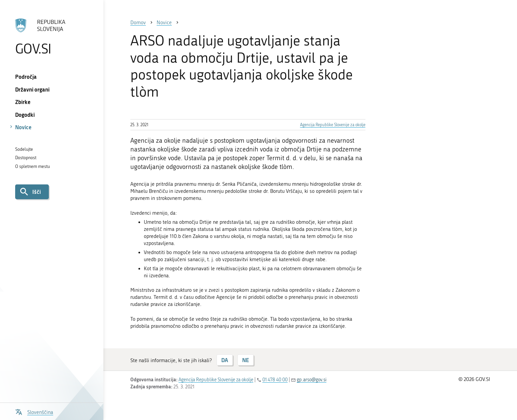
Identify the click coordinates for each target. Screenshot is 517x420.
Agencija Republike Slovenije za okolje (333, 125)
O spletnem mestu (33, 166)
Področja (26, 77)
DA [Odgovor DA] (225, 360)
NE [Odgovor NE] (246, 360)
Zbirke (23, 102)
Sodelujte (24, 149)
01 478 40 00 (275, 380)
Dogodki (25, 115)
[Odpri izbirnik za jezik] (34, 411)
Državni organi (32, 89)
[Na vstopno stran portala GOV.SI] (52, 37)
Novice (23, 127)
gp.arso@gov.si (312, 380)
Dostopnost (26, 158)
